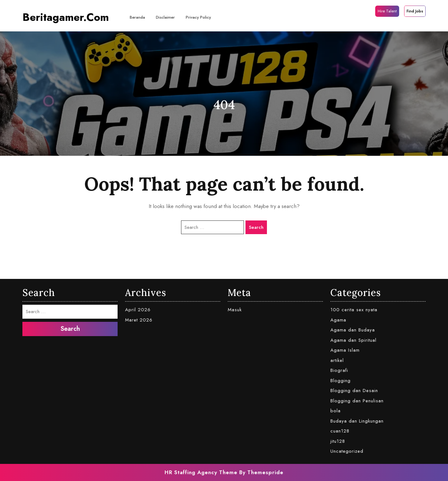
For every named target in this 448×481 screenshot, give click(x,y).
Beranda (137, 17)
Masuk (235, 310)
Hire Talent (387, 11)
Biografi (339, 370)
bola (336, 411)
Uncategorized (347, 451)
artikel (337, 360)
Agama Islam (345, 350)
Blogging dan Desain (354, 391)
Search (256, 227)
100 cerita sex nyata (354, 310)
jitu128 (338, 441)
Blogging (341, 381)
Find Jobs (415, 11)
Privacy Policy (198, 17)
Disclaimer (165, 17)
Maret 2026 (139, 320)
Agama (338, 320)
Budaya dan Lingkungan (357, 421)
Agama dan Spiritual (353, 340)
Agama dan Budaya (353, 330)
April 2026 (138, 310)
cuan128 (340, 431)
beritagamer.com (66, 17)
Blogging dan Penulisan (357, 401)
